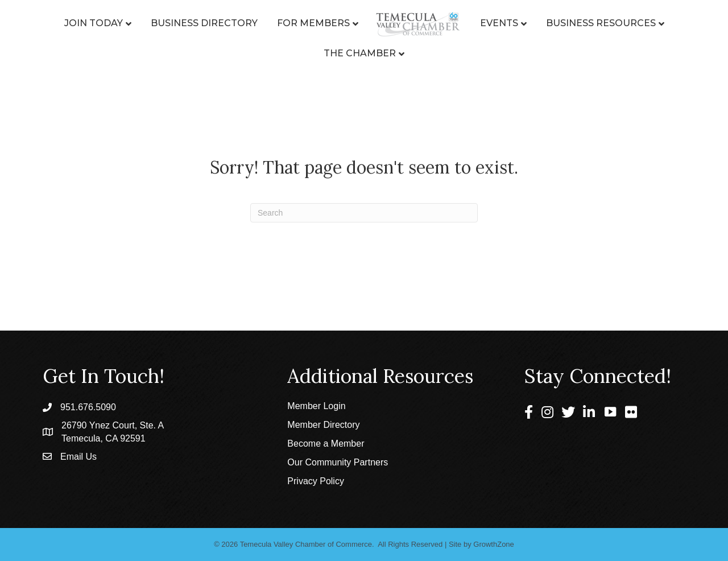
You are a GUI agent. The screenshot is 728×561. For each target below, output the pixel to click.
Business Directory (204, 23)
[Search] (364, 213)
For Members (313, 23)
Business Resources (601, 23)
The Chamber (360, 53)
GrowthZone (494, 544)
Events (499, 23)
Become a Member (326, 444)
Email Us (78, 457)
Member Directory (323, 425)
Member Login (316, 406)
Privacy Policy (316, 481)
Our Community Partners (338, 462)
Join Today (94, 23)
